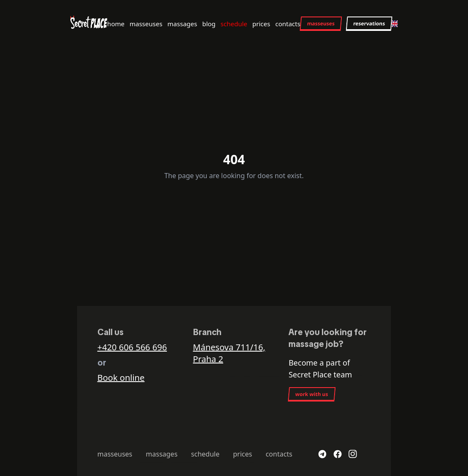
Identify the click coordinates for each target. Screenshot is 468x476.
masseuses (146, 24)
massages (182, 24)
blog (209, 24)
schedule (234, 24)
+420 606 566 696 (132, 347)
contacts (288, 24)
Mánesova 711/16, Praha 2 (229, 353)
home (116, 24)
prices (261, 24)
